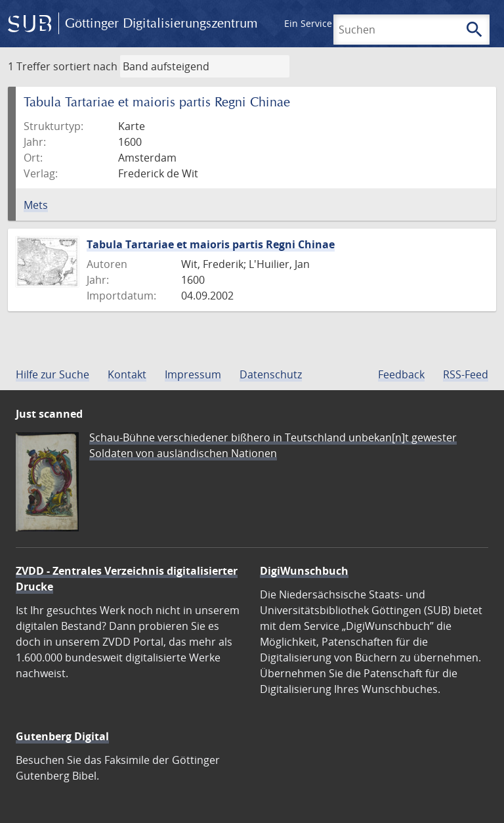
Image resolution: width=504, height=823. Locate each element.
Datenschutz (271, 374)
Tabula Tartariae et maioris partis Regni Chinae (211, 244)
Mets (36, 205)
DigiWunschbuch (304, 571)
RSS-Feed (466, 374)
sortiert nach (85, 66)
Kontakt (127, 374)
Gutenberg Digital (62, 736)
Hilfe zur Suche (52, 374)
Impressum (193, 374)
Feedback (401, 374)
